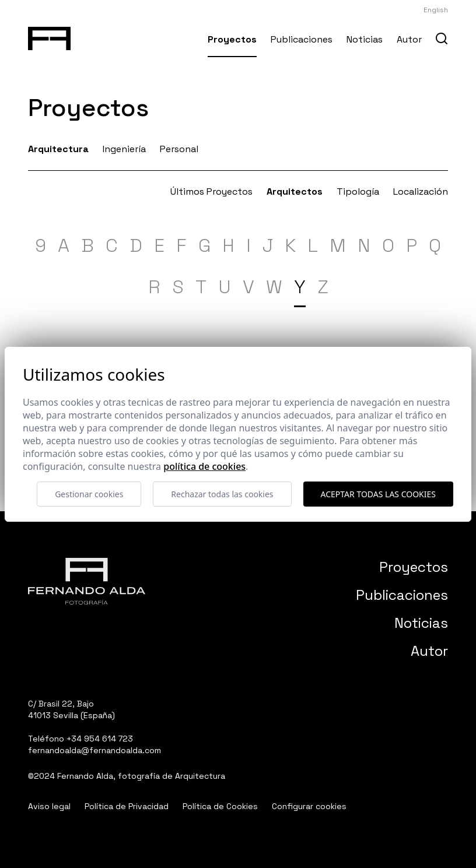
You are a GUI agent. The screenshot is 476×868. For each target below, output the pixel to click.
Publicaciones (302, 39)
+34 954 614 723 (100, 739)
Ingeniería (124, 149)
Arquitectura (58, 149)
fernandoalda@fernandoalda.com (94, 750)
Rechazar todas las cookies (222, 494)
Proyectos (232, 39)
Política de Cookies (220, 806)
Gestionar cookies (89, 494)
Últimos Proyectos (211, 191)
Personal (179, 149)
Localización (421, 191)
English (436, 10)
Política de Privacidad (127, 806)
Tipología (358, 191)
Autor (409, 39)
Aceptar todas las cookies (378, 494)
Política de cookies (204, 466)
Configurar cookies (309, 806)
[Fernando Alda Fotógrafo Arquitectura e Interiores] (49, 36)
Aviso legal (49, 806)
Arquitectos (295, 191)
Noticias (365, 39)
